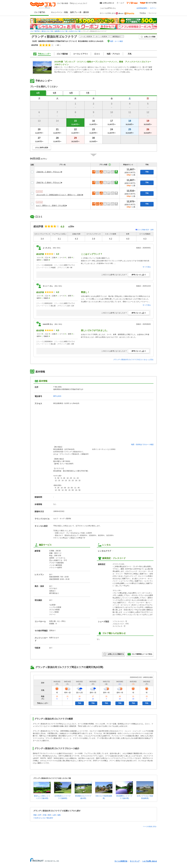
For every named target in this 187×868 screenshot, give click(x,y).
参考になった (139, 275)
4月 (38, 93)
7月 (88, 93)
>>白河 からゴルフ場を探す (43, 818)
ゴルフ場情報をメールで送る (140, 654)
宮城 (45, 815)
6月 (71, 93)
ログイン (153, 8)
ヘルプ (122, 3)
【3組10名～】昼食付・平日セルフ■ (49, 172)
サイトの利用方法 (121, 861)
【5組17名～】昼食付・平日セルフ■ (49, 183)
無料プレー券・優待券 (79, 12)
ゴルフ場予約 (39, 12)
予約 (147, 172)
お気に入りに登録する (114, 654)
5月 (55, 93)
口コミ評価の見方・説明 (145, 230)
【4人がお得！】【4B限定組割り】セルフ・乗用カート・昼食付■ (60, 195)
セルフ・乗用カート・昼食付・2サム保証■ (51, 205)
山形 (54, 815)
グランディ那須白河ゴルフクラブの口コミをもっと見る (133, 360)
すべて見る (147, 267)
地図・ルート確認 (116, 41)
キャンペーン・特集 (59, 12)
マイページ (152, 13)
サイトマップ (135, 861)
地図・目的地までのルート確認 (142, 444)
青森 (35, 815)
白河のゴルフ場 (75, 31)
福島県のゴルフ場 (61, 31)
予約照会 (143, 13)
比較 (32, 165)
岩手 (40, 815)
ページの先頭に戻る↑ (150, 826)
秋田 (49, 815)
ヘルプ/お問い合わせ (150, 861)
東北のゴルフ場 (47, 31)
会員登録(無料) (142, 8)
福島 (59, 815)
